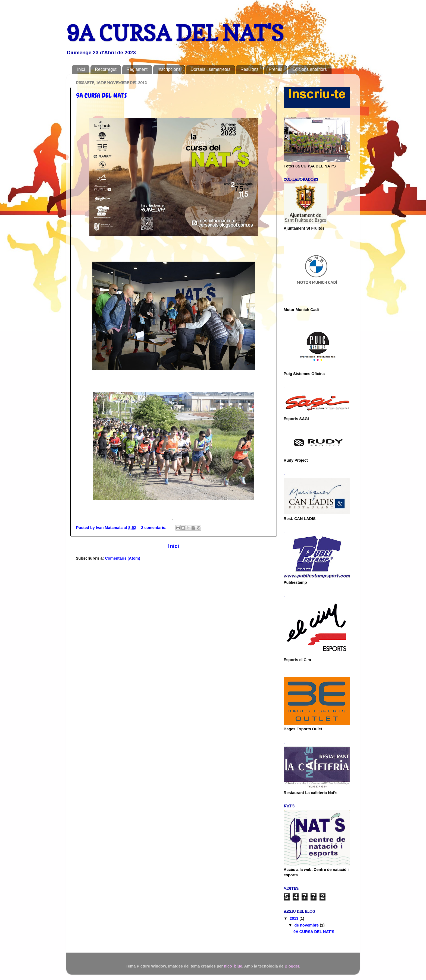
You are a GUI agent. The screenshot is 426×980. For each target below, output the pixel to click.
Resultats (250, 69)
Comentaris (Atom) (123, 558)
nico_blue (233, 966)
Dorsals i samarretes (210, 69)
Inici (81, 69)
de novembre (307, 925)
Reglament (137, 69)
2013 (295, 918)
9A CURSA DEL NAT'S (101, 95)
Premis (275, 69)
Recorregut (106, 69)
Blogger (292, 966)
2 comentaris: (154, 528)
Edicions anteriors (310, 69)
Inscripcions (169, 69)
